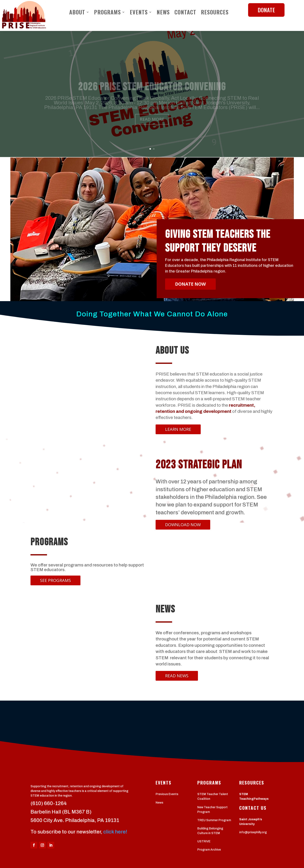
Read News (177, 676)
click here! (115, 832)
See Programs (55, 580)
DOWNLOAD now (183, 525)
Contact (185, 13)
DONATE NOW (190, 284)
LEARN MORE (178, 429)
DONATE (266, 10)
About (77, 13)
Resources (215, 13)
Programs (107, 13)
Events (139, 13)
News (163, 13)
